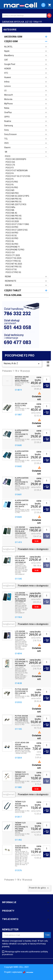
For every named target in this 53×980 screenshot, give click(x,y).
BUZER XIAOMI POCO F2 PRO (21, 405)
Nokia (7, 108)
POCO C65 (10, 162)
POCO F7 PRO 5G (13, 261)
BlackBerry (9, 55)
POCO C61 (10, 252)
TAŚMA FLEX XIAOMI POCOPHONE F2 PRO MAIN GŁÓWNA (21, 827)
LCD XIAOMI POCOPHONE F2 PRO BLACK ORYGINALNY (21, 559)
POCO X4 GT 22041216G (17, 230)
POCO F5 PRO (12, 182)
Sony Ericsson (10, 134)
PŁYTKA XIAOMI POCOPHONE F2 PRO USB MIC (21, 691)
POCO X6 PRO (12, 244)
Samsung (9, 126)
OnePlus (8, 112)
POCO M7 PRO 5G (14, 267)
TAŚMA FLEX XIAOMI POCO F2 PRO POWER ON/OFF (22, 775)
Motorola (8, 99)
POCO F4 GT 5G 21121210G (18, 176)
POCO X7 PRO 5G (13, 272)
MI (6, 152)
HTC (6, 73)
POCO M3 (10, 190)
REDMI (8, 277)
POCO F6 (10, 185)
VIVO (6, 143)
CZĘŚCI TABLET (13, 290)
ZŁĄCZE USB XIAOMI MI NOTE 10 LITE (22, 848)
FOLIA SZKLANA (13, 295)
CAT (6, 60)
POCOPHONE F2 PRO (15, 250)
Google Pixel (10, 64)
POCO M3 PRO (12, 193)
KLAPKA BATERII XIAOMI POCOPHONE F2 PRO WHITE (22, 504)
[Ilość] (46, 380)
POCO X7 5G (11, 269)
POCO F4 (10, 173)
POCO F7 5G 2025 (13, 258)
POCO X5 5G (11, 236)
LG (5, 90)
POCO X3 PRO (12, 227)
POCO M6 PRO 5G (14, 219)
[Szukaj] (24, 16)
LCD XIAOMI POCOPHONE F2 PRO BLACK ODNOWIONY (21, 530)
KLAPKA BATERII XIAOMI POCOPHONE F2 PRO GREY (22, 433)
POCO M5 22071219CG (16, 204)
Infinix (7, 82)
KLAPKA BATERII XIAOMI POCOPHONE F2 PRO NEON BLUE (22, 454)
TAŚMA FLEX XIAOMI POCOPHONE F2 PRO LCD (21, 805)
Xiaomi (7, 147)
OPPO (7, 117)
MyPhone (8, 104)
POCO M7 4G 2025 (14, 264)
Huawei (8, 77)
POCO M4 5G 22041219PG (17, 196)
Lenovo (7, 86)
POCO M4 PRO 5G (14, 202)
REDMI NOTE (11, 281)
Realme (8, 121)
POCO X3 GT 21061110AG (17, 224)
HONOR (8, 69)
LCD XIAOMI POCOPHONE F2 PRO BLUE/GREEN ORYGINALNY (21, 597)
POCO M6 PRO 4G (14, 216)
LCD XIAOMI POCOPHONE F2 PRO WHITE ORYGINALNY (21, 663)
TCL (6, 139)
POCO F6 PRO (12, 187)
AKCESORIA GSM (13, 37)
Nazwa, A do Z (22, 364)
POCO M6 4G (11, 213)
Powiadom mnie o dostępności (33, 549)
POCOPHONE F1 (13, 247)
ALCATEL (8, 47)
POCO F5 (10, 179)
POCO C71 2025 (13, 255)
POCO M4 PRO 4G (14, 199)
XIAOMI (8, 285)
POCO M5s (10, 207)
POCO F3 (10, 168)
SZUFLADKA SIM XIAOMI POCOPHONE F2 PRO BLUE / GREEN (23, 746)
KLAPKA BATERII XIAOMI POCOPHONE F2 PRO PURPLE (22, 481)
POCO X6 (10, 241)
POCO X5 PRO (12, 238)
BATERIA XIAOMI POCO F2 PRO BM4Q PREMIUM (22, 379)
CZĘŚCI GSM (11, 41)
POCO (8, 156)
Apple (7, 51)
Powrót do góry (39, 888)
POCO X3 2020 (12, 221)
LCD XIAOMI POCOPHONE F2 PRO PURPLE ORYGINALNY (21, 634)
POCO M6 (10, 210)
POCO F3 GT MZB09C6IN (17, 170)
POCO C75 (10, 165)
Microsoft (9, 95)
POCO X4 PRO (12, 233)
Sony (7, 130)
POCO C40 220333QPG (16, 159)
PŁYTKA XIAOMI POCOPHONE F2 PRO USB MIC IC (21, 718)
